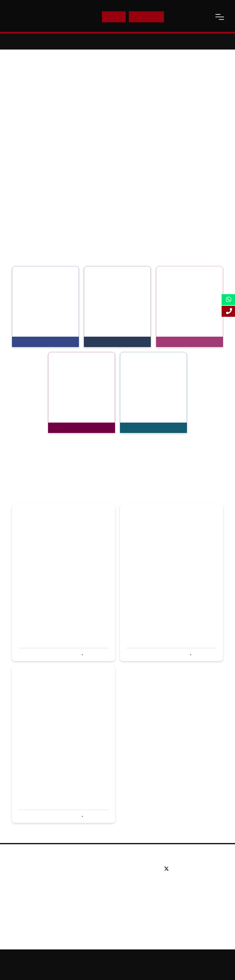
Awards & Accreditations (40, 878)
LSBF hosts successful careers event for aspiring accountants (166, 593)
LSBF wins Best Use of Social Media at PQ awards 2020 (60, 593)
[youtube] (194, 869)
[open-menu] (220, 17)
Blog (20, 906)
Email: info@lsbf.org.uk (186, 892)
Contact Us (182, 17)
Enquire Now (147, 17)
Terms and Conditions (133, 970)
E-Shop (114, 17)
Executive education (110, 887)
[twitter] (168, 869)
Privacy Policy (95, 970)
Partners (24, 887)
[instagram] (201, 869)
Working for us (30, 896)
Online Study (183, 959)
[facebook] (178, 869)
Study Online (102, 906)
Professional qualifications (116, 896)
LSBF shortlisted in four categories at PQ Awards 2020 (56, 755)
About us (25, 869)
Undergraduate (104, 869)
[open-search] (205, 17)
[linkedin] (186, 869)
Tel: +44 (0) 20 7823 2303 (189, 883)
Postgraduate (103, 878)
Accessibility (213, 959)
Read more (96, 655)
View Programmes (37, 342)
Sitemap (157, 959)
